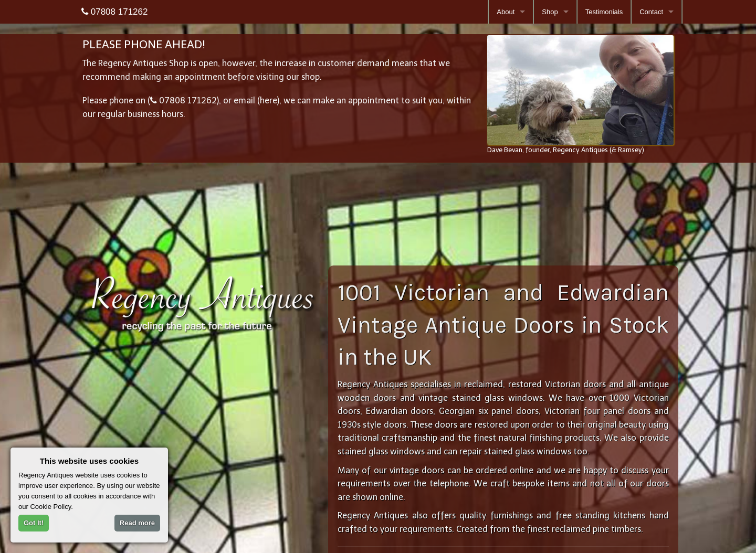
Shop (550, 12)
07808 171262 (114, 12)
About (506, 12)
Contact (651, 12)
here (269, 99)
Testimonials (604, 12)
